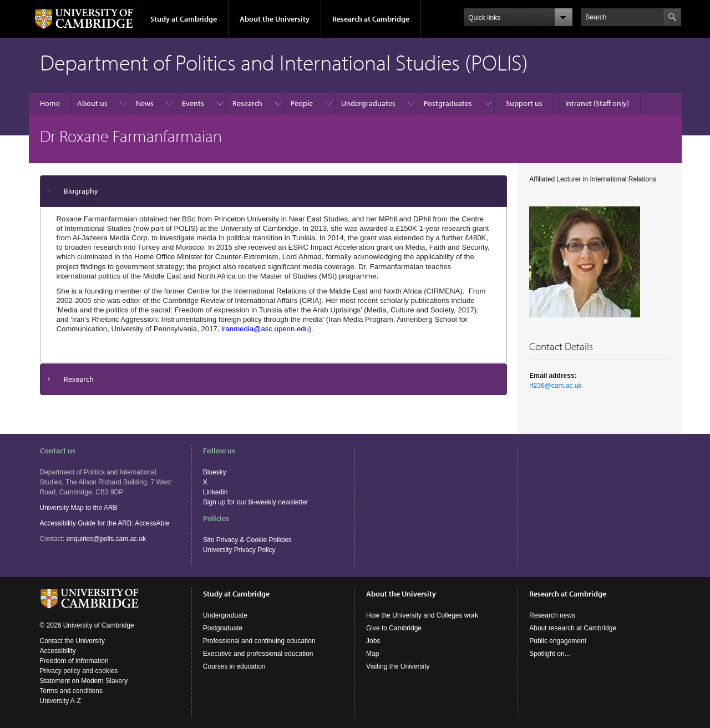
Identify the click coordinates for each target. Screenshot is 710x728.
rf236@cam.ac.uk (555, 386)
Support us (524, 103)
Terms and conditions (71, 691)
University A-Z (61, 701)
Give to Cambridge (394, 628)
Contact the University (72, 641)
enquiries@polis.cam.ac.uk (106, 539)
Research (247, 103)
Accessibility (58, 651)
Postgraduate (223, 628)
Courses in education (234, 666)
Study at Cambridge (184, 19)
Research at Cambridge (371, 19)
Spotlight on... (549, 654)
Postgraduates (448, 103)
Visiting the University (398, 666)
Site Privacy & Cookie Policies (247, 540)
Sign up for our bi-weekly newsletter (256, 502)
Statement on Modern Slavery (84, 681)
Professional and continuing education (259, 641)
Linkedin (215, 492)
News (145, 103)
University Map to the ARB (79, 508)
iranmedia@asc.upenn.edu (265, 329)
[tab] (274, 191)
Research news (552, 615)
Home (50, 103)
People (302, 103)
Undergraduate (225, 615)
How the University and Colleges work (422, 615)
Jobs (373, 641)
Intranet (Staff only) (597, 103)
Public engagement (558, 641)
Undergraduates (368, 103)
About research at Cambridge (573, 628)
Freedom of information (74, 661)
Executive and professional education (258, 654)
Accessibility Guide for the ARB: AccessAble (105, 523)
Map (372, 654)
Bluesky (215, 472)
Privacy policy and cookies (79, 671)
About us (92, 103)
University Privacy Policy (239, 550)
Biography (81, 191)
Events (193, 103)
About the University (275, 19)
